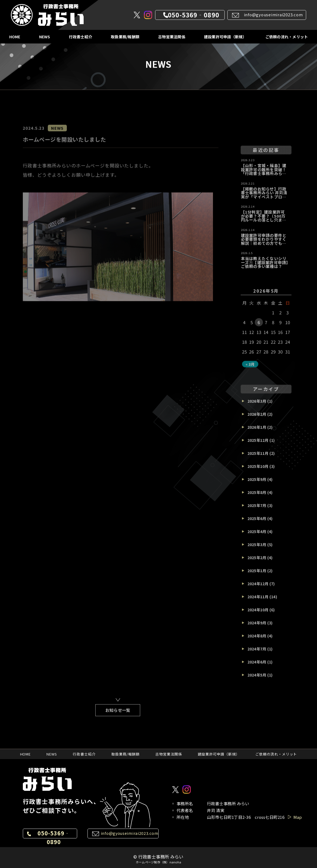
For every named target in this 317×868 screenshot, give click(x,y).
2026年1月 (257, 431)
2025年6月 (257, 522)
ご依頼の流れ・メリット (287, 37)
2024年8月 (257, 640)
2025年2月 (257, 561)
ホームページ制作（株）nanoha (158, 862)
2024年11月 (258, 600)
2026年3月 (257, 405)
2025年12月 (258, 444)
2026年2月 (257, 418)
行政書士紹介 (81, 37)
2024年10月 (258, 613)
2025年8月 (257, 496)
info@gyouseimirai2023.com (273, 15)
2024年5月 (257, 679)
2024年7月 (257, 653)
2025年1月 (257, 574)
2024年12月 (258, 587)
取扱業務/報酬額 (125, 37)
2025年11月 (258, 457)
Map (298, 817)
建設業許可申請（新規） (225, 37)
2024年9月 (257, 626)
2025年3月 (257, 548)
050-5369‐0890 (194, 15)
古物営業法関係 (172, 37)
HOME (15, 37)
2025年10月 (258, 470)
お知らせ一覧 (118, 714)
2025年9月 (257, 483)
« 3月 (250, 368)
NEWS (45, 37)
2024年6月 (257, 666)
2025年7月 (257, 509)
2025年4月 (257, 535)
